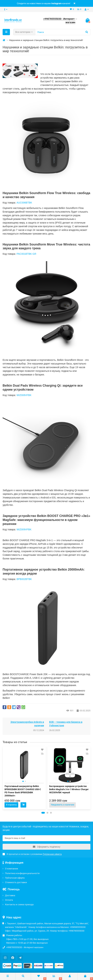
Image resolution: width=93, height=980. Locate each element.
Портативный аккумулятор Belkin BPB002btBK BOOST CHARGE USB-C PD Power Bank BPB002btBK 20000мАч (23, 791)
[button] (43, 813)
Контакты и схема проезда (19, 904)
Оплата (9, 900)
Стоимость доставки (16, 882)
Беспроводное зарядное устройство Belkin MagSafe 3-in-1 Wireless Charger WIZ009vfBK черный (69, 789)
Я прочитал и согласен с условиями (32, 854)
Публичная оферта (15, 878)
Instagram (56, 3)
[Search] (63, 32)
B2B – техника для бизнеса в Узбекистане (66, 724)
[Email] (46, 838)
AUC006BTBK (24, 203)
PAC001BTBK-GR (26, 254)
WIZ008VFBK (24, 395)
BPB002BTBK (24, 579)
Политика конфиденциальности (22, 873)
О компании (12, 869)
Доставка (10, 895)
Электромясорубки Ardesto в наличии (27, 724)
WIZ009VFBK (24, 529)
